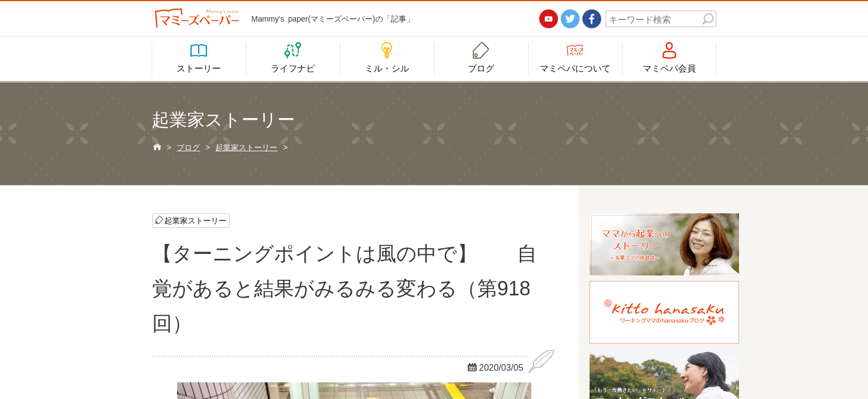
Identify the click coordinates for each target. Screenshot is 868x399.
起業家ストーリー (195, 220)
